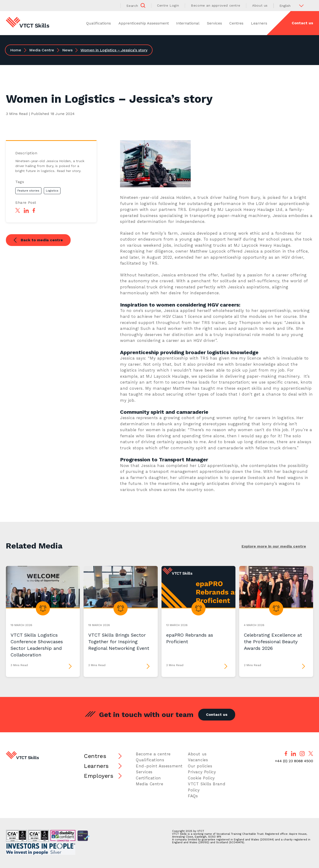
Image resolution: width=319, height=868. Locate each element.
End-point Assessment (159, 766)
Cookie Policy (201, 778)
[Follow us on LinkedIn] (293, 754)
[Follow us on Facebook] (286, 753)
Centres (236, 23)
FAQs (193, 796)
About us (260, 5)
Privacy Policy (202, 772)
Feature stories (28, 191)
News (67, 50)
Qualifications (99, 23)
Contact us (302, 23)
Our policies (200, 766)
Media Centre (42, 50)
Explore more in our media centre (274, 546)
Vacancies (198, 760)
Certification (148, 778)
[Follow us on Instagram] (302, 754)
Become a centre (153, 754)
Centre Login (168, 5)
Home (16, 50)
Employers (99, 776)
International (188, 23)
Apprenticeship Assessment (144, 23)
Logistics (52, 191)
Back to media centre (38, 240)
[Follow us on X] (311, 753)
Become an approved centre (216, 5)
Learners (259, 23)
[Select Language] (293, 6)
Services (214, 23)
